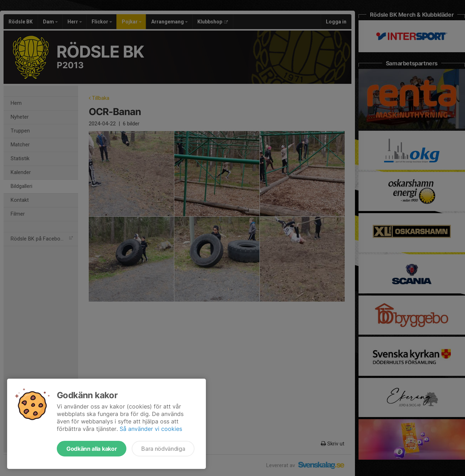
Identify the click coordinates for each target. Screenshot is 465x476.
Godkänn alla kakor (92, 449)
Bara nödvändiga (163, 449)
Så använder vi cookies (151, 429)
